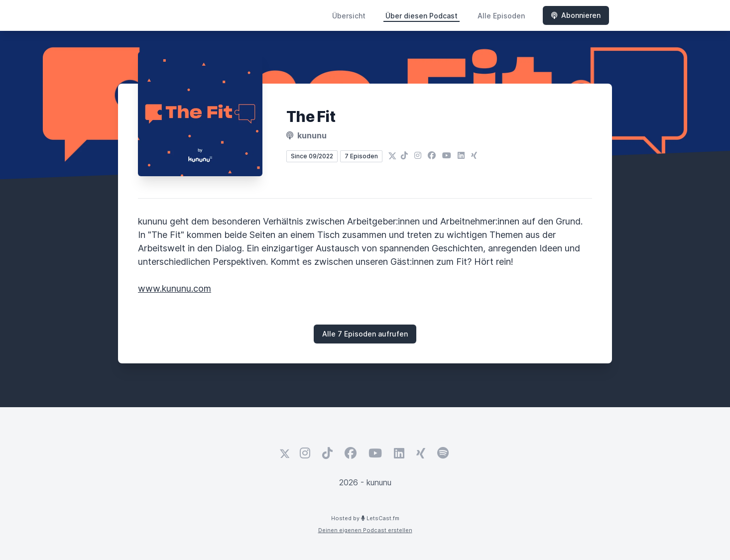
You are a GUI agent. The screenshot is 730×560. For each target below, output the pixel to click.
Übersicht (349, 16)
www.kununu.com (175, 288)
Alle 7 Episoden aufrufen (365, 334)
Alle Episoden (501, 16)
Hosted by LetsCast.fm (365, 518)
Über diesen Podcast (422, 16)
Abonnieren (576, 15)
